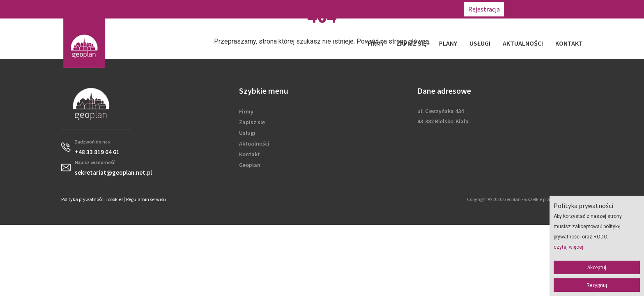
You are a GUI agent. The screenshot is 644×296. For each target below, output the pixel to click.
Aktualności (523, 43)
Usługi (480, 43)
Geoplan (250, 165)
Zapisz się (412, 43)
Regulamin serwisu (146, 199)
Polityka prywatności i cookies (92, 199)
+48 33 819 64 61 (533, 9)
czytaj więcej (568, 247)
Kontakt (569, 43)
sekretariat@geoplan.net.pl (601, 9)
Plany (448, 43)
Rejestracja (484, 9)
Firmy (376, 43)
